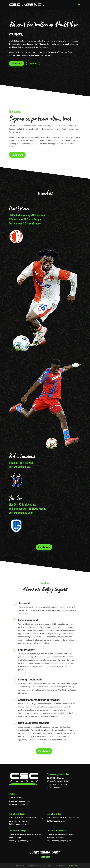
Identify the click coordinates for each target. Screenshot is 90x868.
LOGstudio (74, 865)
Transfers (17, 63)
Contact (33, 63)
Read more (17, 155)
